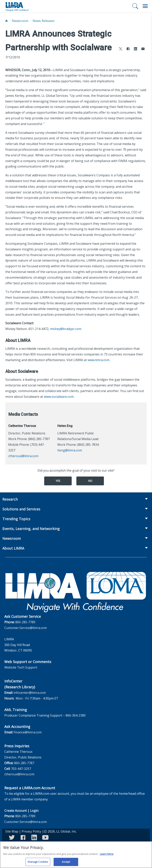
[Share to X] (121, 49)
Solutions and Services (21, 509)
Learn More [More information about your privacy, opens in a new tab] (107, 855)
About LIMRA (13, 548)
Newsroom (20, 21)
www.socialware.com (59, 397)
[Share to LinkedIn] (136, 49)
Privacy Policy (31, 831)
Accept (66, 863)
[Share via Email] (143, 49)
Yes (58, 481)
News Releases (44, 21)
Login (34, 811)
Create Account (16, 811)
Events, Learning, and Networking (31, 529)
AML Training (16, 710)
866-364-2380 (76, 715)
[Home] (6, 21)
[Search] (135, 6)
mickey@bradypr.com (66, 329)
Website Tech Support (21, 667)
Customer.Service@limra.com (26, 628)
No (90, 481)
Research (10, 499)
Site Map (12, 831)
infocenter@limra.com (30, 693)
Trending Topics (16, 519)
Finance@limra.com (28, 732)
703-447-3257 (21, 769)
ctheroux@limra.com (23, 456)
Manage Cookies (38, 863)
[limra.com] (17, 6)
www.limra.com (98, 360)
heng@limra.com (70, 450)
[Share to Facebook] (128, 49)
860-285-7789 (25, 622)
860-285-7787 (24, 763)
